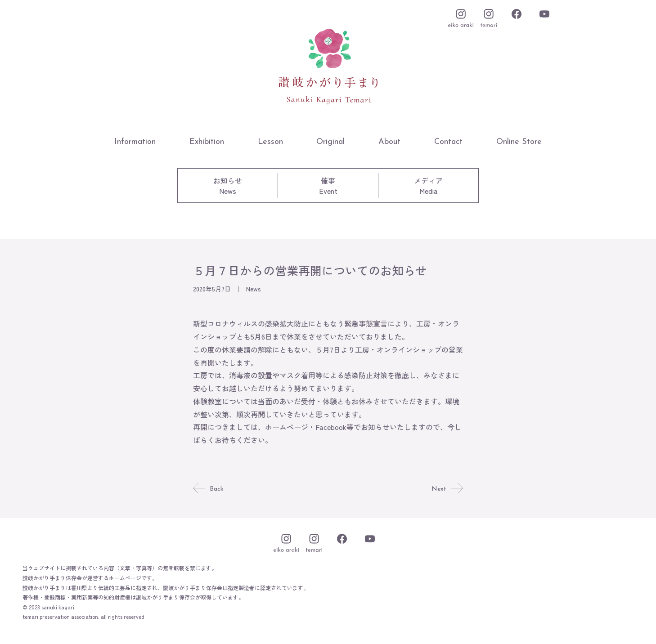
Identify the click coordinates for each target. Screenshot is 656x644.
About (389, 142)
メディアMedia (428, 186)
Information (135, 142)
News (254, 289)
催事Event (328, 186)
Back (209, 489)
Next (447, 489)
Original (330, 142)
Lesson (270, 142)
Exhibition (207, 142)
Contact (448, 142)
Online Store (519, 142)
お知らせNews (228, 186)
